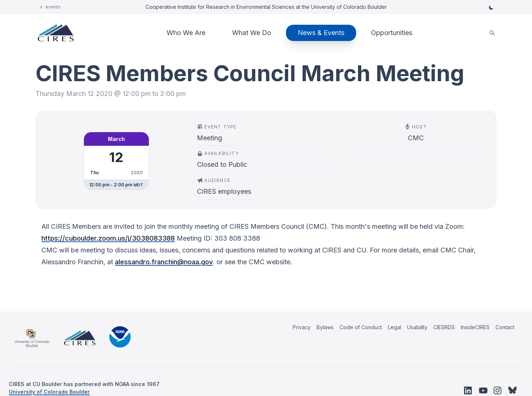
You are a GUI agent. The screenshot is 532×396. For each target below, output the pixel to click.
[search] (492, 33)
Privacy (302, 327)
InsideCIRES (475, 327)
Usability (417, 327)
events (53, 7)
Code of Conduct (361, 327)
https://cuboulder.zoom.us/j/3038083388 (108, 238)
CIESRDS (444, 327)
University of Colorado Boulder (49, 392)
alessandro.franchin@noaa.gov (164, 262)
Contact (505, 327)
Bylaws (325, 327)
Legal (395, 327)
